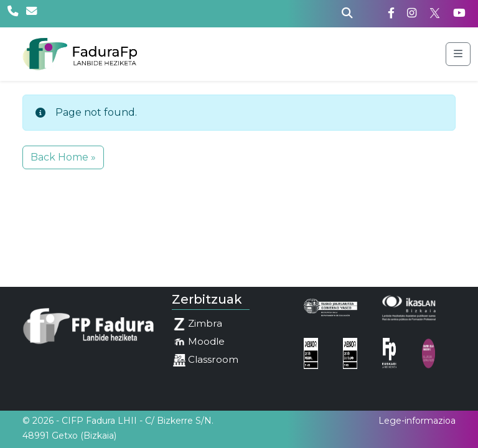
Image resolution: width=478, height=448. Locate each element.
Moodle (199, 342)
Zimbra (198, 324)
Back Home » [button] (63, 157)
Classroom (206, 360)
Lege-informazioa (417, 421)
